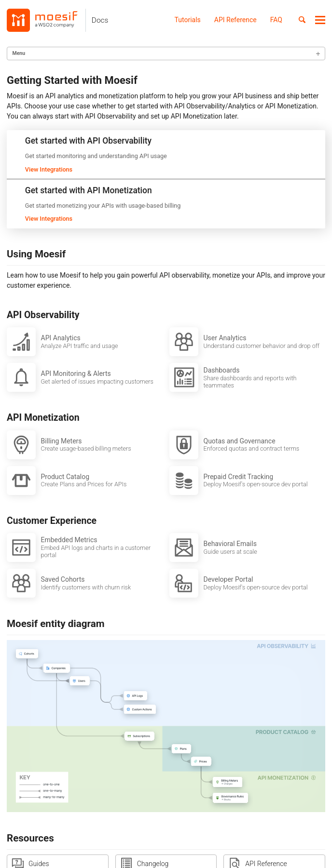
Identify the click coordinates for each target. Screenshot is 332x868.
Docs (100, 20)
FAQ (276, 20)
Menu (19, 53)
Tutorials (188, 20)
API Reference (235, 20)
